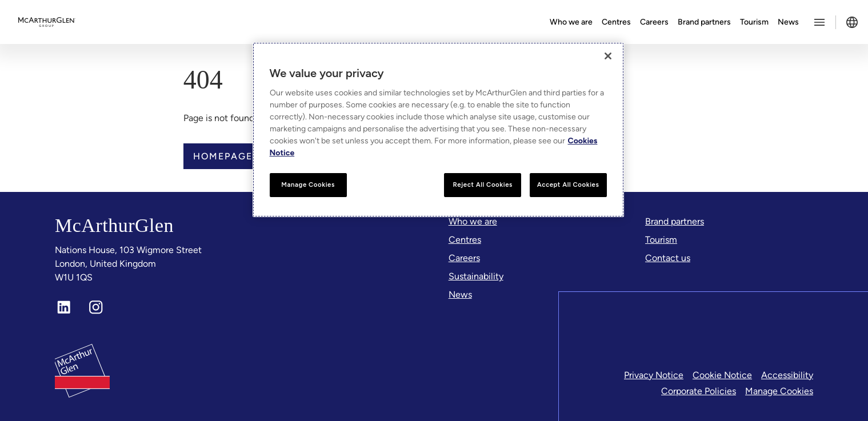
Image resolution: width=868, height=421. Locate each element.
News (788, 22)
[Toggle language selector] (852, 22)
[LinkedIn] (64, 307)
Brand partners (704, 22)
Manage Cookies (779, 391)
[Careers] (464, 258)
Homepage (223, 156)
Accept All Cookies (568, 185)
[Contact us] (668, 258)
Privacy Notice (654, 375)
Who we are (571, 22)
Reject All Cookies (482, 185)
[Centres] (465, 240)
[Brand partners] (675, 222)
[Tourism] (661, 240)
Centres (616, 22)
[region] (438, 130)
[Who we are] (473, 222)
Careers (654, 22)
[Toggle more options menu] (819, 22)
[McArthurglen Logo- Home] (47, 22)
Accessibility (787, 375)
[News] (460, 295)
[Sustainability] (476, 276)
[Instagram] (96, 307)
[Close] (608, 56)
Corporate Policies (699, 391)
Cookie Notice (722, 375)
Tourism (754, 22)
